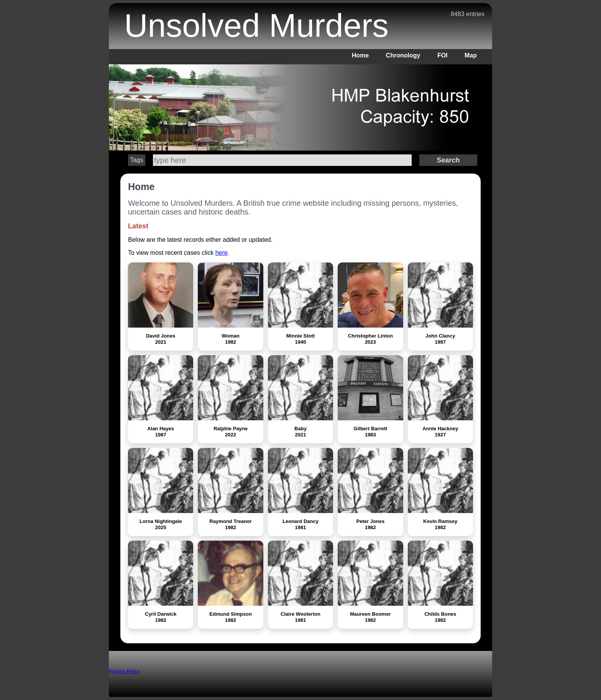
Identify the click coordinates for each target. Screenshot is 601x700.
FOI (443, 55)
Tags (137, 160)
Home (360, 55)
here (222, 253)
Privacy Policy (124, 671)
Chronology (403, 55)
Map (471, 55)
